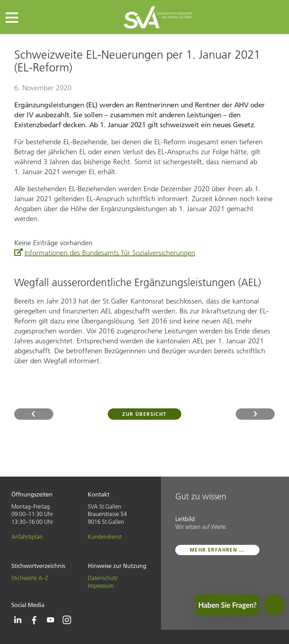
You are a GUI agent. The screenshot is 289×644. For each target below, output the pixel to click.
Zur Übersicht (144, 414)
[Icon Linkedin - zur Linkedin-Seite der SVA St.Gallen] (18, 620)
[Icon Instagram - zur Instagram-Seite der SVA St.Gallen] (67, 620)
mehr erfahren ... (217, 550)
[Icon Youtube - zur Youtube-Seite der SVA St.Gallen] (50, 620)
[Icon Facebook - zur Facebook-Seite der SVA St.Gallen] (34, 620)
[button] (12, 18)
